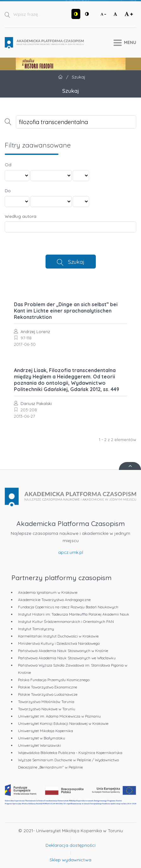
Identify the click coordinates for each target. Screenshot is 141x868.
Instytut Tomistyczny (36, 629)
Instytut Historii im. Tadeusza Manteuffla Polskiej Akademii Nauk (74, 614)
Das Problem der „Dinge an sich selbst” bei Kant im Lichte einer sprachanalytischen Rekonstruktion (66, 311)
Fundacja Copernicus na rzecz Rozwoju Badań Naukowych (68, 607)
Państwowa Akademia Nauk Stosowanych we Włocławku (67, 658)
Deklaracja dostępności (70, 845)
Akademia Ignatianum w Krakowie (48, 592)
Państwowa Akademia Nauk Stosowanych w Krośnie (63, 651)
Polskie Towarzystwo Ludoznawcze (48, 694)
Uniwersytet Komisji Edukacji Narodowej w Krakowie (63, 723)
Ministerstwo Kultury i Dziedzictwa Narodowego (59, 643)
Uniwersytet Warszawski (40, 745)
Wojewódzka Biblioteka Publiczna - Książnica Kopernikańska (70, 753)
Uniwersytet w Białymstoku (42, 738)
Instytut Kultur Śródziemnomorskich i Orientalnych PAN (66, 621)
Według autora (21, 216)
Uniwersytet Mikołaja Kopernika (46, 731)
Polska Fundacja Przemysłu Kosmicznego (54, 680)
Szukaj (76, 262)
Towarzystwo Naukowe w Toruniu (47, 709)
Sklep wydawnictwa (70, 860)
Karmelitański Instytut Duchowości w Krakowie (58, 636)
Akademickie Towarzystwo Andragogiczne (54, 600)
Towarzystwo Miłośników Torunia (46, 702)
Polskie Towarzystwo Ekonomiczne (48, 687)
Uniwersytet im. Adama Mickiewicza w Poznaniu (59, 716)
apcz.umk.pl (71, 552)
